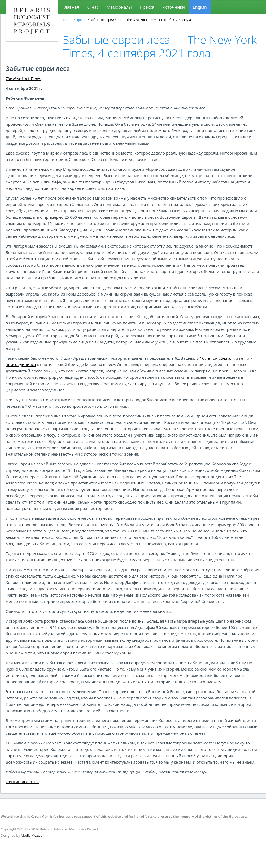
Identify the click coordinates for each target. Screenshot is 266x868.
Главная (71, 7)
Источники (173, 7)
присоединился (21, 364)
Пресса (147, 7)
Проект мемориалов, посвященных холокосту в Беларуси (32, 21)
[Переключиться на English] (200, 7)
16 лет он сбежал (216, 358)
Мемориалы (119, 7)
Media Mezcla (32, 835)
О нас (93, 7)
